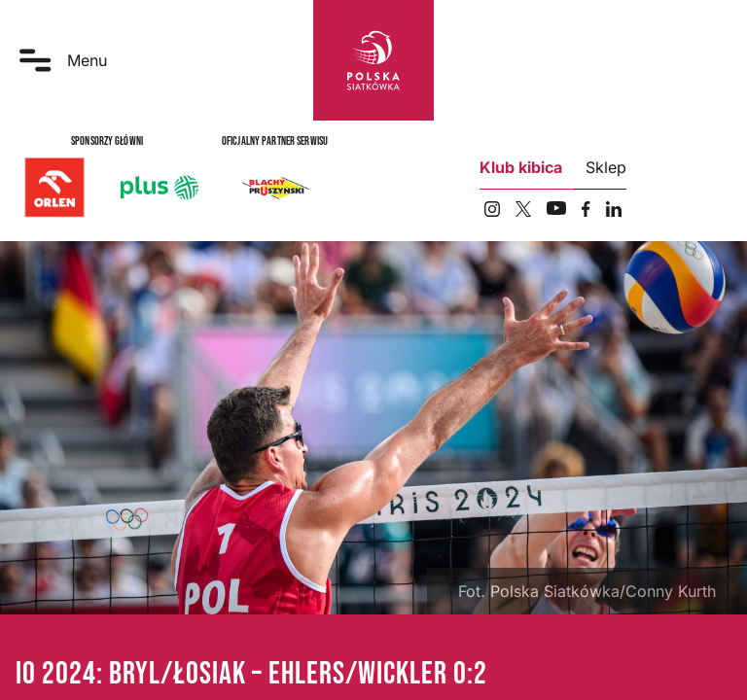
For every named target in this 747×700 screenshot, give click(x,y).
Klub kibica (521, 167)
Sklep (606, 167)
